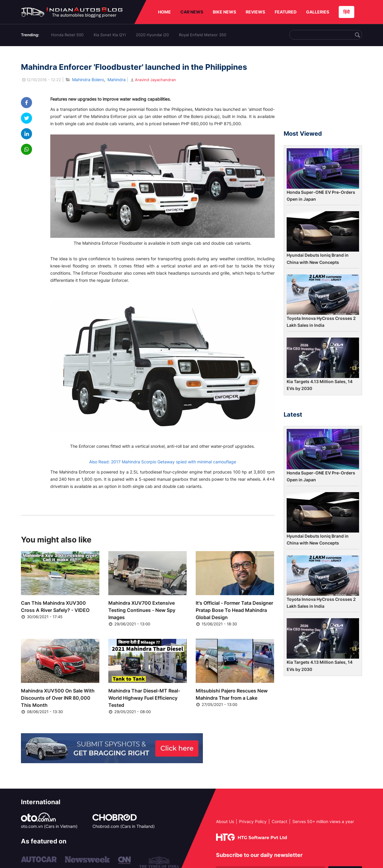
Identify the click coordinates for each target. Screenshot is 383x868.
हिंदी (346, 12)
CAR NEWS (192, 12)
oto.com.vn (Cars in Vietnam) (49, 826)
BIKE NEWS (224, 12)
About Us (225, 821)
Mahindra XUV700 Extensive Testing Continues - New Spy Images (142, 610)
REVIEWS (255, 12)
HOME (164, 12)
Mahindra (117, 80)
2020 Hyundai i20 (152, 35)
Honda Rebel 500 (67, 35)
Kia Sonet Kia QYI (110, 35)
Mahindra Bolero (88, 80)
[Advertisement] (323, 91)
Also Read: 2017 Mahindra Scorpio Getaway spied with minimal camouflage (163, 462)
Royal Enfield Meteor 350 (203, 35)
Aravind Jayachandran (153, 80)
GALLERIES (318, 12)
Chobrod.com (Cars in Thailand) (124, 826)
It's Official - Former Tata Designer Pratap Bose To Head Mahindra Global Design (234, 610)
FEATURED (286, 12)
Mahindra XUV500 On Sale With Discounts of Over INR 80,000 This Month (58, 698)
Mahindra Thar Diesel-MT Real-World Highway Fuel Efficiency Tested (144, 698)
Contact (279, 821)
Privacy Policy (253, 821)
